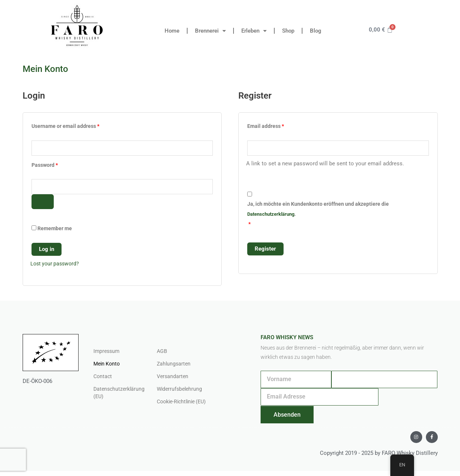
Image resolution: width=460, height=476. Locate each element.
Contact (103, 378)
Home (172, 31)
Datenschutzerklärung (273, 215)
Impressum (107, 353)
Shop (288, 31)
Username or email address (76, 125)
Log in (47, 251)
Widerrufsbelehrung (181, 391)
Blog (316, 31)
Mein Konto (108, 366)
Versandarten (173, 378)
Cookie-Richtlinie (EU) (184, 403)
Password (55, 165)
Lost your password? (56, 265)
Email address (276, 125)
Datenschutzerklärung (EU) (118, 394)
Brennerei (210, 31)
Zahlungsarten (174, 366)
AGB (162, 353)
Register (265, 249)
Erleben (254, 31)
